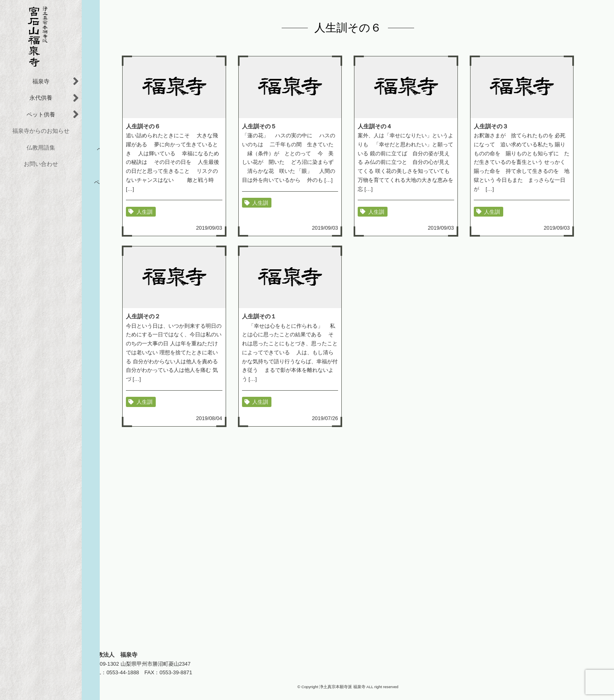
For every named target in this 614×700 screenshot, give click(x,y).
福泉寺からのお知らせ (41, 131)
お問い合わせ (41, 164)
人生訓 (145, 211)
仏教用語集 (41, 148)
